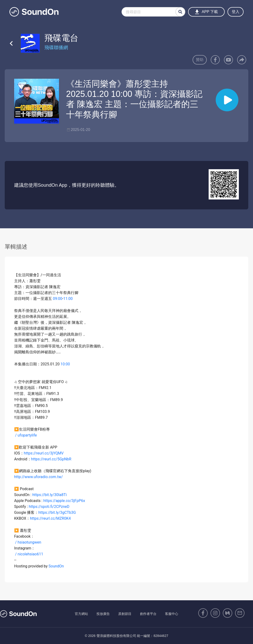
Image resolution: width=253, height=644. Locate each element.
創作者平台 (148, 614)
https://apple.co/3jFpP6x (64, 501)
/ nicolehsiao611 (29, 554)
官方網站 (81, 614)
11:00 (68, 299)
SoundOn (56, 566)
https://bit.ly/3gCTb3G (57, 512)
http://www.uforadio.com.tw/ (38, 477)
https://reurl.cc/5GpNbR (51, 459)
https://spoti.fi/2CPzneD (49, 507)
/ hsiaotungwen (28, 542)
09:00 (58, 299)
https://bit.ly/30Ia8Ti (50, 495)
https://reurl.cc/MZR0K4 (50, 518)
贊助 (200, 60)
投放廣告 (103, 614)
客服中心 (172, 614)
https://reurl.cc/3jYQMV (44, 453)
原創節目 (125, 614)
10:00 (65, 364)
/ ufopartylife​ (26, 435)
